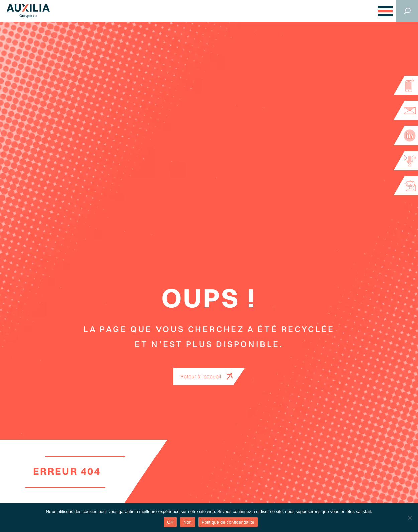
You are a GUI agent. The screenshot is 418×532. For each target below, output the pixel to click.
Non (187, 522)
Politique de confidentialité (228, 522)
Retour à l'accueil (201, 376)
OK (170, 522)
